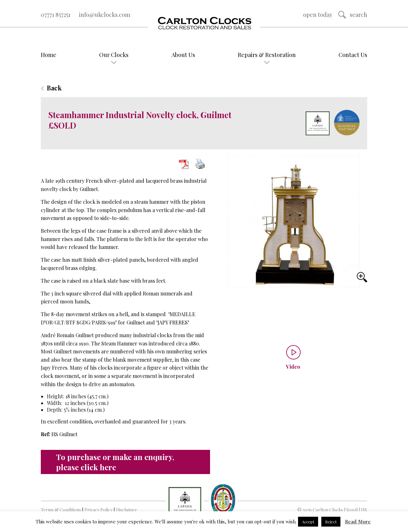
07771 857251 (56, 15)
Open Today (318, 15)
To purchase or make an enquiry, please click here (115, 462)
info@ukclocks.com (105, 15)
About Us (183, 55)
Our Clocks (114, 55)
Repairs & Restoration (267, 55)
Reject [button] (331, 522)
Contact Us (353, 55)
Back (54, 88)
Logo (204, 24)
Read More (358, 521)
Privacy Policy (98, 510)
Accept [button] (308, 522)
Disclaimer (127, 510)
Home (49, 55)
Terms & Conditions (61, 510)
